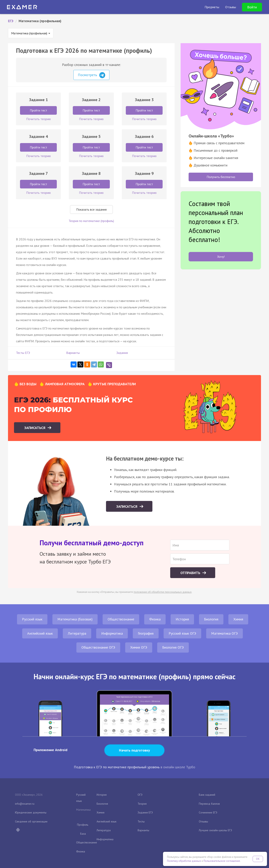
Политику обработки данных (184, 861)
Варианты (73, 353)
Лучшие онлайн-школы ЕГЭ (215, 830)
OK (258, 859)
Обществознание (121, 619)
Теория (142, 804)
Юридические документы (31, 812)
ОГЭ (140, 795)
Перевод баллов (209, 804)
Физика (155, 619)
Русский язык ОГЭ (182, 633)
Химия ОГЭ (139, 647)
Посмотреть (91, 75)
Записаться (35, 428)
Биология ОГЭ (173, 647)
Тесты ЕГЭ (23, 353)
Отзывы (203, 821)
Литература (77, 633)
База (83, 834)
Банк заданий (207, 795)
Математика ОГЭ (224, 633)
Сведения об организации (31, 821)
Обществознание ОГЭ (98, 647)
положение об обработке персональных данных (163, 592)
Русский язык (32, 619)
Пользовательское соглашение (222, 861)
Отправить (191, 573)
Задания (122, 353)
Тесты (141, 821)
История (182, 619)
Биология (211, 619)
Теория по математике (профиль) (91, 221)
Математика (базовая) (75, 619)
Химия (238, 619)
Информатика (112, 633)
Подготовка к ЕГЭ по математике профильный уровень (117, 767)
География (146, 633)
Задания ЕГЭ (145, 812)
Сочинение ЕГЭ (208, 812)
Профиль (83, 825)
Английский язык (40, 633)
